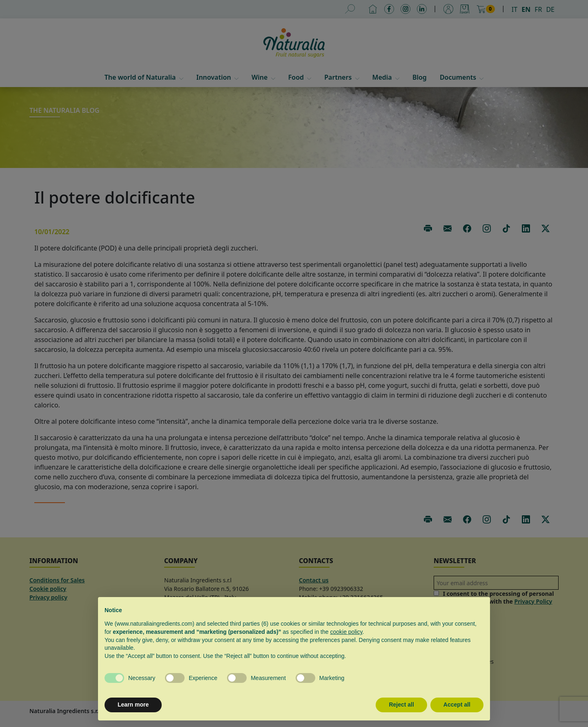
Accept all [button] (457, 705)
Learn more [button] (133, 705)
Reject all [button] (401, 705)
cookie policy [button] (346, 632)
